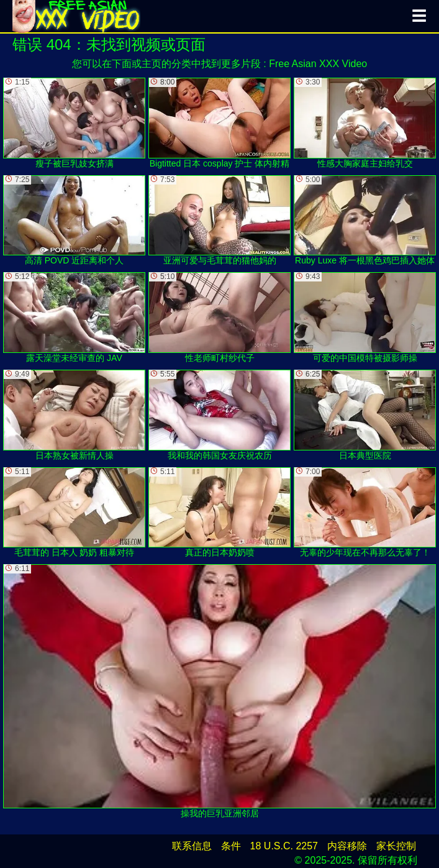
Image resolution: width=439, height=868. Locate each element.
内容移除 (347, 846)
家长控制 (396, 846)
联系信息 (192, 846)
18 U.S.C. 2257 (284, 846)
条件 (231, 846)
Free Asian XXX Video (318, 64)
